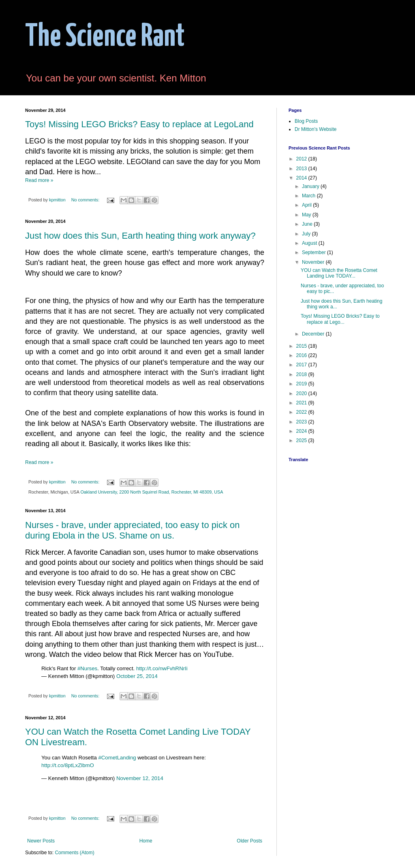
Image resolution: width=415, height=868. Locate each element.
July (307, 234)
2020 (302, 393)
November (314, 262)
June (308, 224)
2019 (302, 384)
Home (146, 841)
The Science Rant (105, 37)
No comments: (86, 200)
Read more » (39, 180)
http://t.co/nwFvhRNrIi (162, 668)
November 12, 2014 (140, 778)
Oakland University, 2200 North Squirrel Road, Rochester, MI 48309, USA (152, 492)
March (309, 196)
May (307, 215)
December (314, 334)
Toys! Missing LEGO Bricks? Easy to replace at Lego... (340, 319)
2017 (302, 365)
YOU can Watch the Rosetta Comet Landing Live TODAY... (339, 273)
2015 (302, 346)
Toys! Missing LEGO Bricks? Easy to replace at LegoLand (139, 124)
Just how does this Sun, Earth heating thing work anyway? (140, 236)
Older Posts (249, 841)
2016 (302, 355)
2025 (302, 440)
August (310, 243)
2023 (302, 422)
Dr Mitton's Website (316, 129)
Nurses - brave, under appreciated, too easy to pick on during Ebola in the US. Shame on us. (133, 530)
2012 (302, 159)
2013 (302, 169)
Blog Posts (306, 121)
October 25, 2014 (137, 676)
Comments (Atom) (74, 853)
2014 (302, 178)
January (311, 186)
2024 (302, 431)
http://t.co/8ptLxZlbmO (68, 765)
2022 (302, 412)
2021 (302, 403)
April (307, 205)
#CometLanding (117, 758)
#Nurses (87, 668)
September (314, 252)
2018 (302, 374)
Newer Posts (41, 841)
